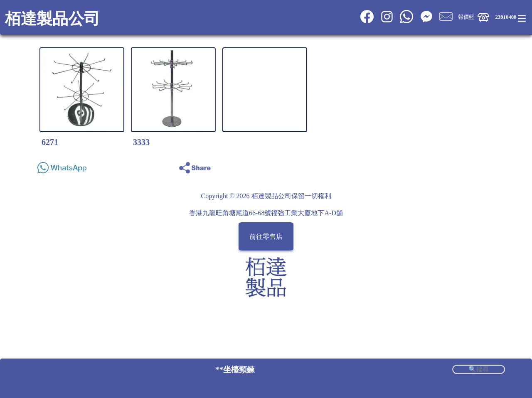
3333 (141, 142)
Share (496, 166)
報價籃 (466, 17)
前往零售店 (266, 237)
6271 (50, 142)
